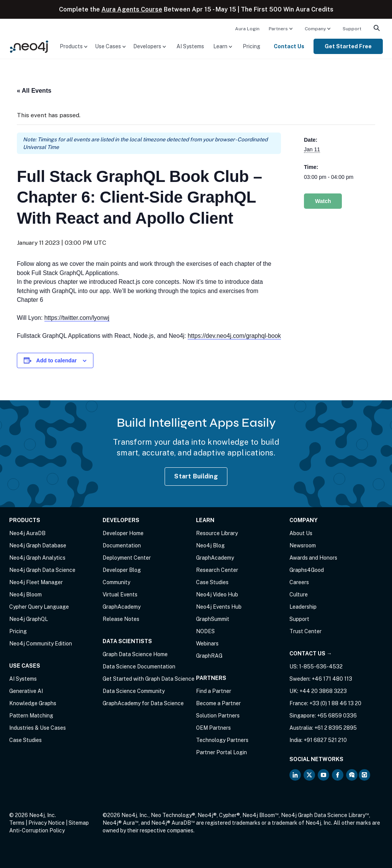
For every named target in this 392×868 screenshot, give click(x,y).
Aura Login (247, 29)
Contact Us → (311, 653)
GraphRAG (209, 656)
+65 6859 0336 (337, 716)
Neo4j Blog (210, 545)
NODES (205, 631)
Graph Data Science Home (135, 654)
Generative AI (26, 691)
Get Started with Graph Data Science (149, 679)
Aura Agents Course (132, 9)
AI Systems (190, 46)
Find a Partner (214, 691)
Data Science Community (134, 691)
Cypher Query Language (39, 607)
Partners (278, 29)
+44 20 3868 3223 (323, 691)
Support (352, 29)
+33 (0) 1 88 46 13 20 (335, 703)
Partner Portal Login (221, 752)
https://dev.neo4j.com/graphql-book (234, 336)
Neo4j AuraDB (27, 533)
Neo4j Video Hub (217, 594)
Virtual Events (120, 594)
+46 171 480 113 (332, 679)
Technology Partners (222, 740)
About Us (301, 533)
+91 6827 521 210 (325, 740)
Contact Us (289, 46)
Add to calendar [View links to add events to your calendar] (57, 360)
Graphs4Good (307, 570)
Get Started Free (348, 46)
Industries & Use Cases (38, 728)
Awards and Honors (313, 558)
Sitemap (79, 823)
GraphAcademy (122, 607)
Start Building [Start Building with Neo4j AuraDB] (196, 476)
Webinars (207, 644)
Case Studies (25, 740)
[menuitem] (247, 28)
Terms (17, 823)
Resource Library (217, 533)
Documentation (122, 545)
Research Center (217, 570)
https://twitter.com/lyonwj (77, 318)
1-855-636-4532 (321, 667)
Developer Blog (122, 570)
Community (116, 582)
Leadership (303, 607)
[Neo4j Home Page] (29, 46)
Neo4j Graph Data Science (42, 570)
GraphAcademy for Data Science (143, 703)
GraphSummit (213, 619)
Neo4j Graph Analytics (37, 558)
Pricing (252, 46)
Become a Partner (218, 703)
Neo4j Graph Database (38, 545)
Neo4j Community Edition (41, 644)
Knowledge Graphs (33, 703)
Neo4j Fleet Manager (36, 582)
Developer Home (123, 533)
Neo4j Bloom (25, 594)
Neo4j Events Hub (219, 607)
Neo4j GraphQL (29, 619)
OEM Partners (213, 728)
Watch (323, 201)
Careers (299, 582)
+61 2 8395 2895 (336, 728)
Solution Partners (218, 716)
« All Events (34, 91)
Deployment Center (127, 558)
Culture (299, 594)
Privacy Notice (47, 823)
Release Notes (121, 619)
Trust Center (305, 631)
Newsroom (303, 545)
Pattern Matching (31, 716)
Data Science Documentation (139, 667)
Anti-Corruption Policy (37, 830)
